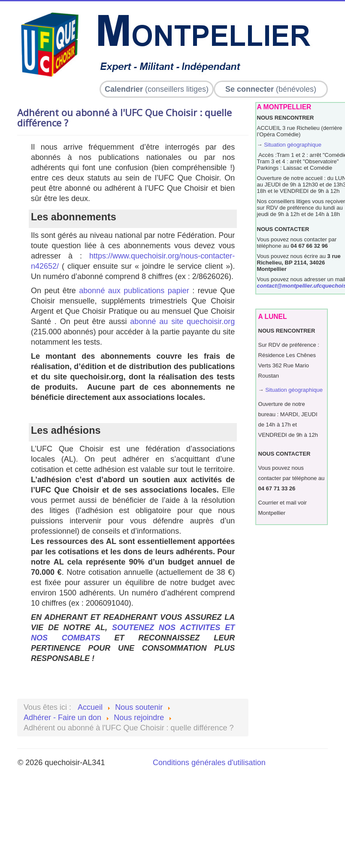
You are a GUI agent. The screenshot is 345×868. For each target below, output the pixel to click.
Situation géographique (293, 145)
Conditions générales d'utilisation (209, 763)
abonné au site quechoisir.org (182, 321)
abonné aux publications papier (134, 291)
